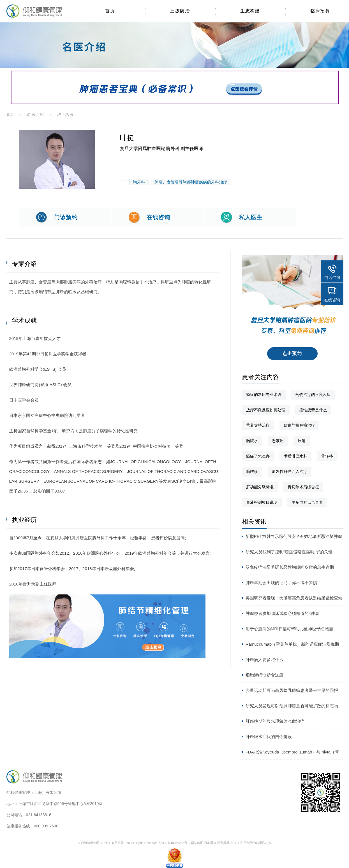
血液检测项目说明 (262, 502)
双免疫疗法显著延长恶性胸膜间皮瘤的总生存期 (290, 567)
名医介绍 (35, 115)
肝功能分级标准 (260, 487)
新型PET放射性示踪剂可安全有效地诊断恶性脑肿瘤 (294, 536)
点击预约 (292, 354)
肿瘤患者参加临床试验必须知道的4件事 (282, 613)
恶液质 (278, 441)
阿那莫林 (223, 843)
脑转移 (252, 472)
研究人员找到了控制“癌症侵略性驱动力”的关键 (289, 552)
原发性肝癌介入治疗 (290, 472)
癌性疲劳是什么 (313, 410)
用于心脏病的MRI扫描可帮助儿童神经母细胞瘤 (289, 629)
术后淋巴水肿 (295, 456)
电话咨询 (332, 277)
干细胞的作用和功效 (257, 843)
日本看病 (210, 843)
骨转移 (327, 456)
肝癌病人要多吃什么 (264, 660)
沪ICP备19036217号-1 (175, 843)
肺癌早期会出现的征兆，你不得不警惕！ (283, 583)
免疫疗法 (237, 843)
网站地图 (197, 843)
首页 (10, 115)
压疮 (302, 441)
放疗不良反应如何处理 (266, 410)
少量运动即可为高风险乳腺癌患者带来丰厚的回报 (292, 690)
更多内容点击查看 (307, 502)
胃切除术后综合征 (303, 487)
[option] (57, 159)
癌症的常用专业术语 (264, 395)
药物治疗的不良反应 (313, 395)
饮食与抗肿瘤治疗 (299, 425)
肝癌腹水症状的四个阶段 (269, 737)
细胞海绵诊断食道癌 (264, 675)
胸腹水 (252, 441)
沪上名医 (65, 115)
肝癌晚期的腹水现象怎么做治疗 (275, 721)
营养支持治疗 (258, 425)
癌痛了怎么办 (258, 456)
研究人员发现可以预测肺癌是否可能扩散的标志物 (292, 706)
